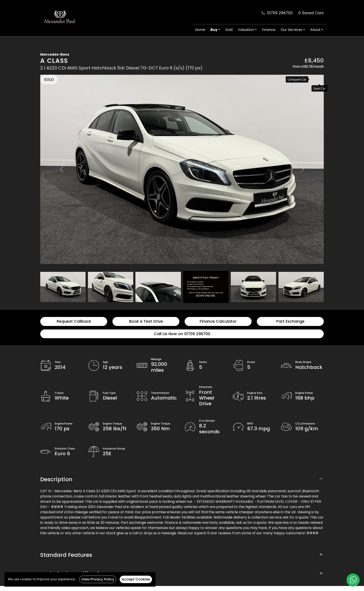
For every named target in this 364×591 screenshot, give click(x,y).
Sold (229, 30)
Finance (269, 30)
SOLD (49, 80)
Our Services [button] (291, 30)
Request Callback (74, 321)
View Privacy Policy (98, 579)
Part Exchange (290, 321)
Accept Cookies (136, 579)
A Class (54, 61)
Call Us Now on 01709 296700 (182, 334)
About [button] (315, 30)
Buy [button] (214, 30)
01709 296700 (280, 13)
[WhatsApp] (353, 580)
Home (200, 30)
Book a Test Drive (146, 321)
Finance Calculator (218, 321)
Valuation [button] (246, 30)
